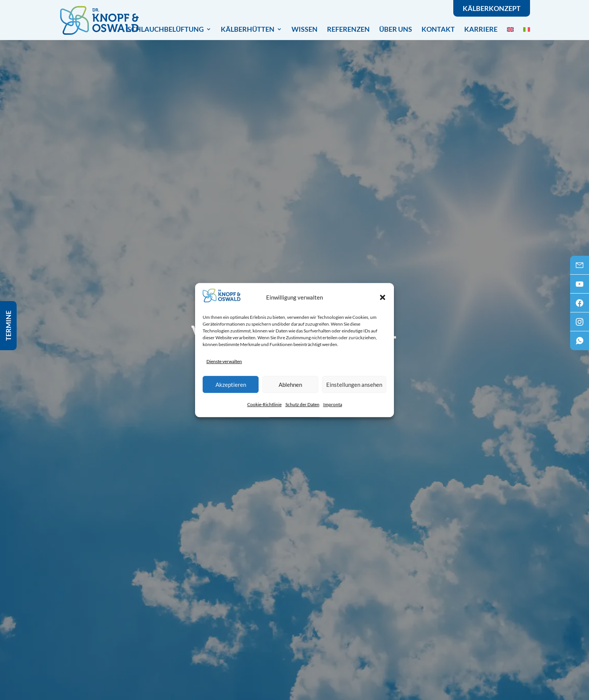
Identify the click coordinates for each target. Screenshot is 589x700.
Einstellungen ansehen (354, 385)
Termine (8, 326)
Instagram (580, 324)
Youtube (580, 286)
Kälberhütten (248, 30)
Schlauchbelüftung (166, 30)
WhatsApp (580, 343)
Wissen (305, 29)
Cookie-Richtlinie (264, 404)
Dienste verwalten (224, 361)
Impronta (333, 404)
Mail (580, 267)
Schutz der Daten (302, 404)
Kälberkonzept (492, 8)
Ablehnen (290, 385)
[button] (383, 297)
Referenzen (348, 29)
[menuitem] (510, 29)
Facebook (580, 305)
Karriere (481, 29)
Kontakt (438, 29)
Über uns (396, 29)
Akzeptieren (231, 385)
